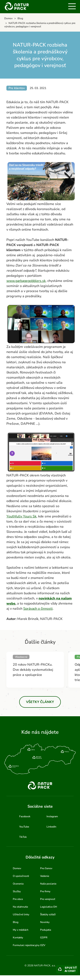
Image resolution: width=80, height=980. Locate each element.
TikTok (23, 837)
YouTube (24, 827)
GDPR (44, 938)
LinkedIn (51, 827)
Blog (16, 922)
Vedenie (45, 876)
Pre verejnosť (48, 899)
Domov (17, 868)
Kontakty (18, 938)
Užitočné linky (21, 914)
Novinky (45, 922)
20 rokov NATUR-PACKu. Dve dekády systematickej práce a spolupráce (33, 670)
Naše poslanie (48, 884)
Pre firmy (45, 891)
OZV (43, 945)
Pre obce (18, 899)
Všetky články (40, 702)
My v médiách (21, 930)
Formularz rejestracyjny (26, 945)
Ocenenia (18, 884)
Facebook (25, 816)
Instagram (52, 816)
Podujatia (46, 930)
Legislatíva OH (49, 907)
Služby (17, 891)
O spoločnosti (21, 876)
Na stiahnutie (20, 907)
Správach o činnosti (38, 609)
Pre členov (46, 868)
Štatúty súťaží (48, 914)
